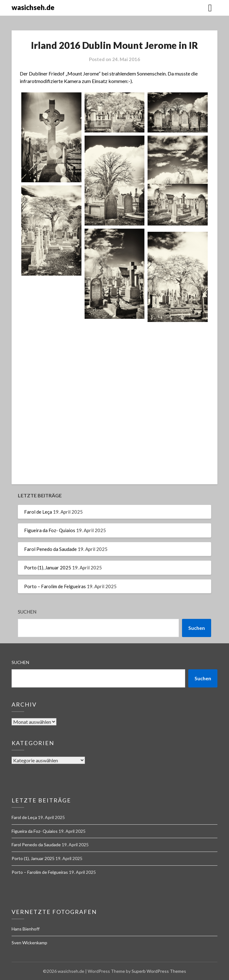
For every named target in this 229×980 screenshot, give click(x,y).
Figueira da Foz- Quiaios (50, 530)
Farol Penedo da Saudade (50, 549)
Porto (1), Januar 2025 (48, 568)
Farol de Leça (38, 512)
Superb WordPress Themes (159, 971)
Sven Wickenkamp (29, 943)
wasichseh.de (33, 7)
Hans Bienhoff (26, 929)
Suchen (27, 612)
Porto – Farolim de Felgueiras (55, 586)
